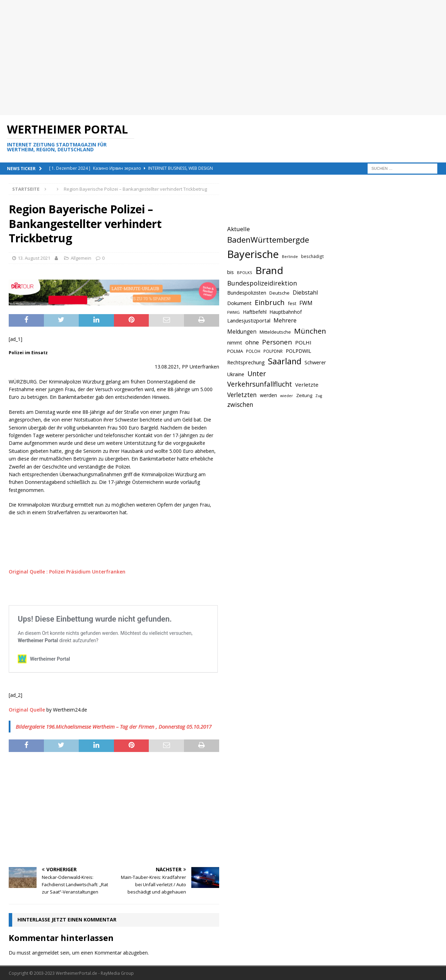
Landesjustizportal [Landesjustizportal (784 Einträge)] (249, 320)
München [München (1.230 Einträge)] (310, 331)
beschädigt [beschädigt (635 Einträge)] (312, 256)
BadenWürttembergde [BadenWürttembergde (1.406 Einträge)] (268, 240)
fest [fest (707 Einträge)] (292, 303)
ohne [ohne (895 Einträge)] (252, 342)
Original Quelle (27, 710)
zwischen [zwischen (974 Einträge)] (240, 404)
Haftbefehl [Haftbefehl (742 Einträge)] (255, 312)
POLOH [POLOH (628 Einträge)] (253, 351)
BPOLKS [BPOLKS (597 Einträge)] (245, 272)
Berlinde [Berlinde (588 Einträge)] (290, 256)
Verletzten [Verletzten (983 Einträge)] (242, 395)
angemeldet (45, 953)
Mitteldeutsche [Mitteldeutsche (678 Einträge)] (275, 332)
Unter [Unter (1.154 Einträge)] (257, 374)
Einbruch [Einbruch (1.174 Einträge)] (270, 302)
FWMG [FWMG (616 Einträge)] (233, 312)
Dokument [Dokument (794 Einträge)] (239, 303)
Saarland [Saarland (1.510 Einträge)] (285, 361)
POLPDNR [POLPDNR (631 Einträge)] (273, 351)
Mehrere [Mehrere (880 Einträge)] (285, 320)
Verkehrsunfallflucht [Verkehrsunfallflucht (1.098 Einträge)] (260, 384)
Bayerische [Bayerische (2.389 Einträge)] (253, 254)
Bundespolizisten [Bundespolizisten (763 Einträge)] (247, 293)
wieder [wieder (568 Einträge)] (287, 396)
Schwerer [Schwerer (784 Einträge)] (315, 362)
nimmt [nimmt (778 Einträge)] (235, 342)
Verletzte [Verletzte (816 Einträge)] (307, 385)
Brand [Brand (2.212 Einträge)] (269, 270)
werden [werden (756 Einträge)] (268, 395)
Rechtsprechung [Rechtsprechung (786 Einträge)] (246, 362)
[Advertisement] (209, 58)
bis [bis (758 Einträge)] (230, 272)
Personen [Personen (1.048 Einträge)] (277, 342)
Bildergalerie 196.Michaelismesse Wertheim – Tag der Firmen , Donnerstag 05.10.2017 (114, 727)
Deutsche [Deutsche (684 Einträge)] (279, 293)
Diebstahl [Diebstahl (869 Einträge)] (305, 293)
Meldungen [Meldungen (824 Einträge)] (242, 332)
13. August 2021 (34, 258)
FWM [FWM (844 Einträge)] (306, 303)
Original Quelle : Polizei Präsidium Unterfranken (67, 572)
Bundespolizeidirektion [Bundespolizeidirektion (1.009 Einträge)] (262, 283)
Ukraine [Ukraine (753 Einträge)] (236, 374)
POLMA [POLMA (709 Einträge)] (235, 351)
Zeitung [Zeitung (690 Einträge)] (304, 395)
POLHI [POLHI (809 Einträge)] (303, 342)
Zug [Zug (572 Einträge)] (319, 396)
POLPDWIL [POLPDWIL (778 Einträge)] (298, 351)
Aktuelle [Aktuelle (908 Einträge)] (239, 229)
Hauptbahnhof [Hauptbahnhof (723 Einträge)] (286, 312)
